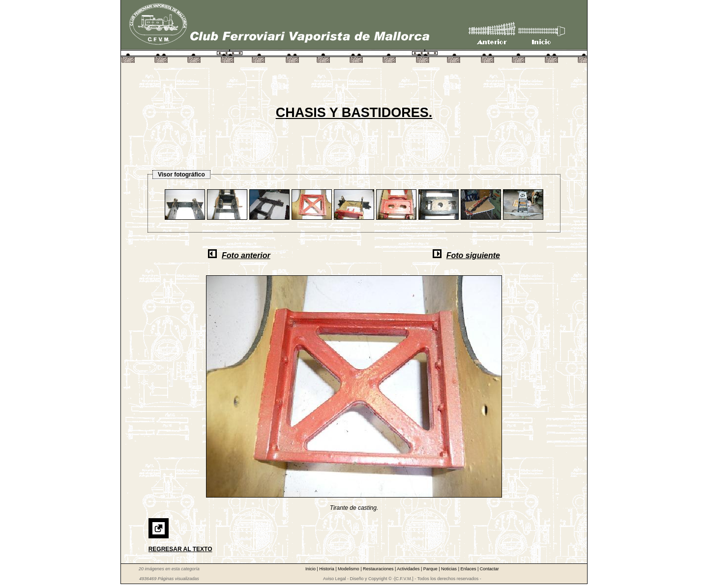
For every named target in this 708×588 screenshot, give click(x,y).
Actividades (409, 569)
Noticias (450, 569)
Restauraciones (379, 569)
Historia (327, 569)
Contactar (489, 569)
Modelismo (349, 569)
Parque (431, 569)
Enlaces (469, 569)
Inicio (311, 569)
